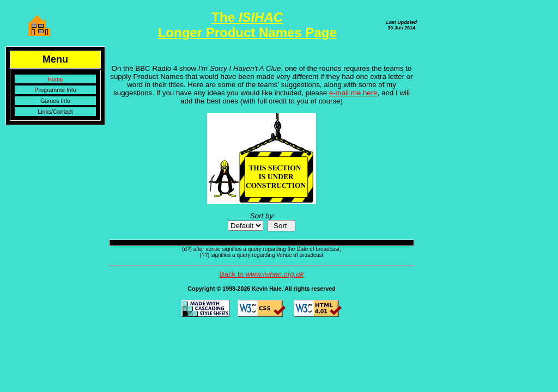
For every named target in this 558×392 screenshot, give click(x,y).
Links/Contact (55, 112)
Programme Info (55, 90)
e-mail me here (353, 93)
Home (55, 79)
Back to (262, 274)
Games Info (55, 101)
